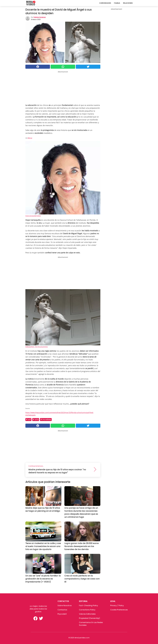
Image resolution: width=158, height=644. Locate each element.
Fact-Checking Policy (88, 605)
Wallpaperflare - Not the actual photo (37, 347)
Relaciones (128, 3)
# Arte (36, 419)
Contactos (62, 610)
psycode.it (62, 614)
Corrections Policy (87, 610)
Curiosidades (105, 3)
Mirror (30, 138)
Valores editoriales (87, 614)
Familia (117, 3)
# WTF (28, 419)
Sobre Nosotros (65, 605)
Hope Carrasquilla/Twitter (33, 216)
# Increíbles (46, 419)
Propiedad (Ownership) (90, 618)
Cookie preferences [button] (119, 610)
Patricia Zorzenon (40, 17)
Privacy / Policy (117, 605)
